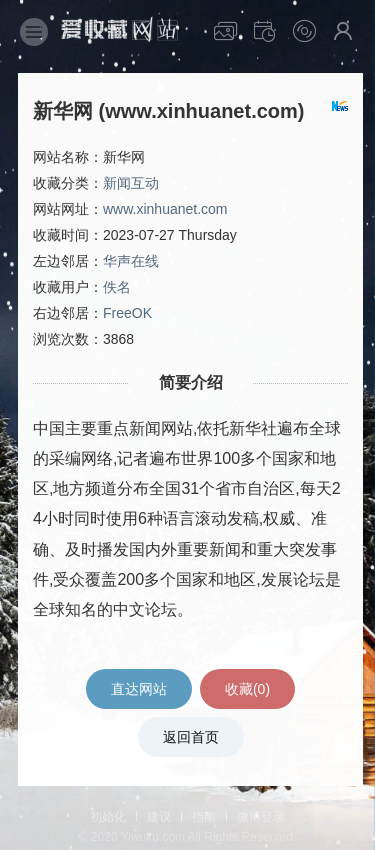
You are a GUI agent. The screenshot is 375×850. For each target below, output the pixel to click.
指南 (204, 817)
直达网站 (139, 689)
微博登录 (261, 817)
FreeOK (127, 313)
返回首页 (191, 737)
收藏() (247, 689)
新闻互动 (131, 183)
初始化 (108, 817)
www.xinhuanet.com (165, 209)
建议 (159, 817)
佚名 (117, 287)
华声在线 (131, 261)
